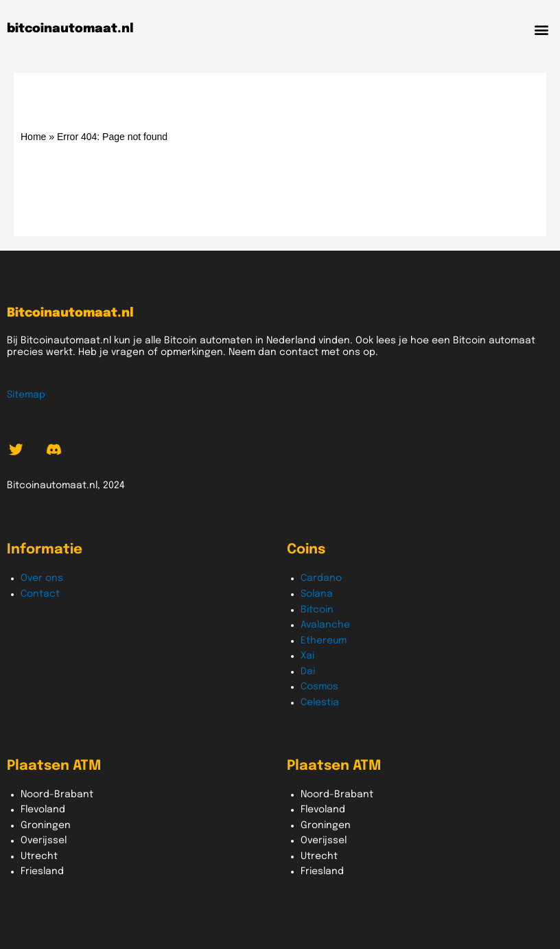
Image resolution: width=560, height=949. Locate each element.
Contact (40, 594)
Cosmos (319, 687)
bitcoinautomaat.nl (70, 29)
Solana (317, 594)
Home (33, 137)
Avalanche (325, 625)
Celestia (320, 702)
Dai (308, 672)
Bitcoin (317, 610)
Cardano (321, 578)
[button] (542, 29)
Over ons (42, 578)
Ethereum (324, 641)
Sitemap (26, 395)
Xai (307, 656)
